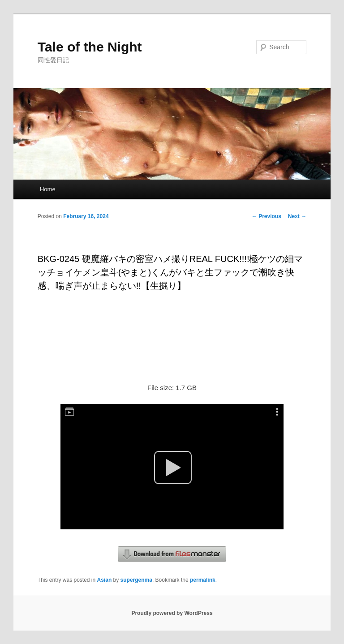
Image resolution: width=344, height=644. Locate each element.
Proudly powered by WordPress (172, 613)
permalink (203, 580)
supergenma (136, 580)
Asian (105, 580)
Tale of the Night (90, 47)
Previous (267, 216)
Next (297, 216)
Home (48, 189)
